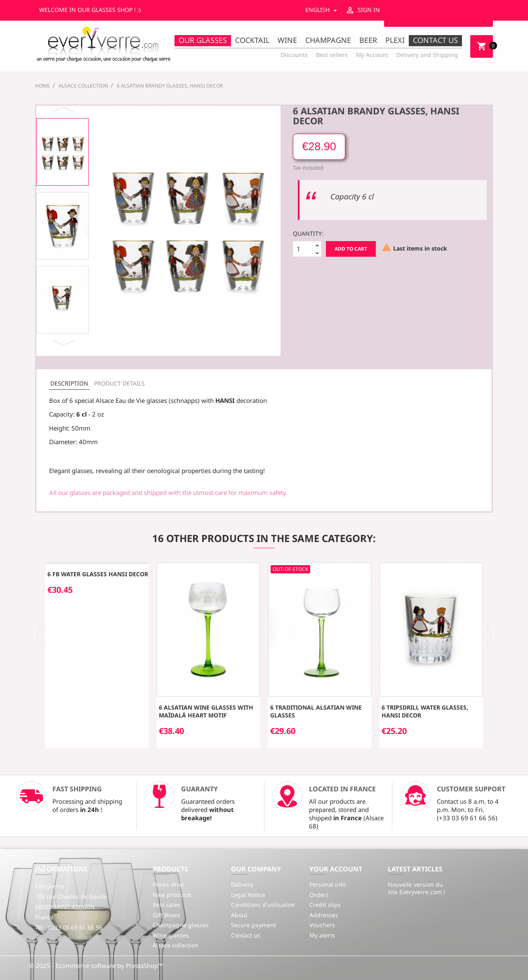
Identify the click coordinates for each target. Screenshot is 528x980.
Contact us (435, 40)
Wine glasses (171, 935)
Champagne (328, 40)
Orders (319, 895)
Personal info (328, 884)
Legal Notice (248, 895)
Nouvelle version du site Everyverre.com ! (416, 888)
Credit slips (325, 905)
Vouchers (322, 925)
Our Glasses (203, 40)
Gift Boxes (166, 915)
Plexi (395, 40)
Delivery (242, 884)
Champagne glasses (181, 925)
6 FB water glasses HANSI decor (98, 574)
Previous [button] (64, 110)
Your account (336, 869)
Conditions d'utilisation (263, 905)
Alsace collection (176, 945)
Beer (368, 40)
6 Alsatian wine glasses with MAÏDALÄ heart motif (206, 711)
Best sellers (332, 55)
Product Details (119, 383)
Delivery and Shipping (427, 55)
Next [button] (64, 342)
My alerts (322, 935)
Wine (287, 40)
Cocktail (252, 40)
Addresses (324, 915)
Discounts (294, 55)
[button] (39, 635)
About (239, 915)
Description (69, 383)
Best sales (166, 905)
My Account (372, 55)
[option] (62, 152)
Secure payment (253, 925)
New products (172, 895)
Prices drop (168, 884)
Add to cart (351, 249)
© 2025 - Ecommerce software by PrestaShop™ (96, 966)
